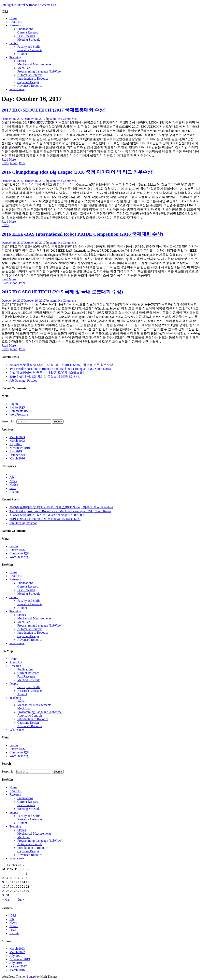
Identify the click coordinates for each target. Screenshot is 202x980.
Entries (17, 407)
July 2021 (16, 444)
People (14, 43)
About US (16, 22)
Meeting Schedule (29, 40)
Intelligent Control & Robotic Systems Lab (29, 5)
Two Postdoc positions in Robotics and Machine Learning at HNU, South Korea (60, 369)
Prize (22, 163)
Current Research (28, 32)
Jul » (21, 900)
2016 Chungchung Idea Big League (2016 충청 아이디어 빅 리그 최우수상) (78, 172)
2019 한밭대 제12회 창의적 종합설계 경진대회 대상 (45, 377)
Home (13, 18)
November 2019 (20, 448)
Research (15, 25)
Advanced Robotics (30, 86)
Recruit (14, 492)
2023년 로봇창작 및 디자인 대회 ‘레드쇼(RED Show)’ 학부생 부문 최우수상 (61, 365)
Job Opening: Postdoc (23, 381)
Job (12, 477)
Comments (20, 411)
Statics (22, 61)
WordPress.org (19, 414)
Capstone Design (28, 82)
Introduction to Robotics (33, 79)
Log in (14, 404)
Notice (14, 485)
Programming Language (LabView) (40, 71)
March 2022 (17, 441)
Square (31, 977)
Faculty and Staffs (29, 47)
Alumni (22, 54)
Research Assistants (30, 50)
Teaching (15, 57)
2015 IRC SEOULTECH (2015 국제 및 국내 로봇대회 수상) (62, 292)
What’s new (17, 89)
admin (54, 119)
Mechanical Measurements (34, 64)
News (14, 163)
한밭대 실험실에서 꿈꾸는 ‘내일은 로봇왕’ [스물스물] (47, 372)
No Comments (67, 119)
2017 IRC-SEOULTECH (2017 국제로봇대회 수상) (54, 110)
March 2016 (17, 458)
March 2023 (17, 437)
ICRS (5, 163)
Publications (25, 29)
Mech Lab (24, 68)
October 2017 (18, 455)
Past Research (26, 36)
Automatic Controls (30, 75)
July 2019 (16, 451)
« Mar (6, 900)
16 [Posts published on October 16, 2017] (4, 887)
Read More (9, 159)
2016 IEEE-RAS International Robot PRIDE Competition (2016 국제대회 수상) (82, 234)
